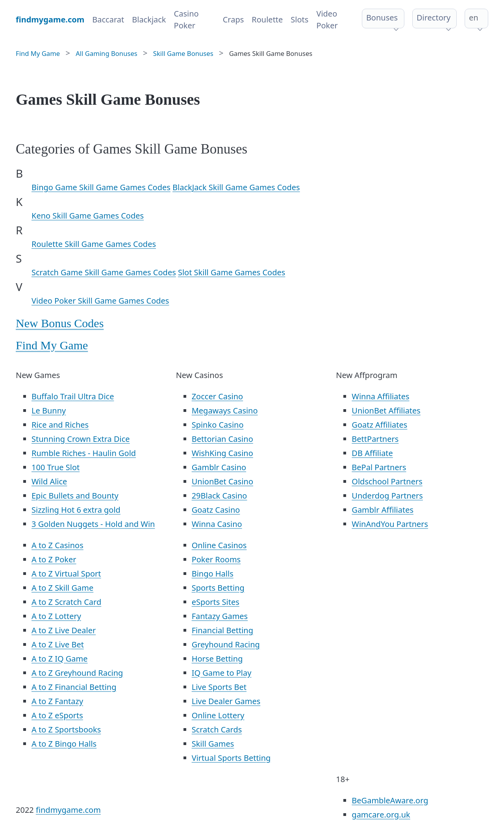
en (474, 18)
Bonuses (382, 18)
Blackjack (149, 19)
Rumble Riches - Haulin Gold (84, 453)
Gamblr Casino (219, 467)
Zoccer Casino (218, 396)
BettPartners (375, 439)
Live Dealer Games (226, 701)
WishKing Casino (222, 453)
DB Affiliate (372, 453)
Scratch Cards (217, 730)
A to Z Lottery (56, 616)
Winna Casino (217, 524)
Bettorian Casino (222, 439)
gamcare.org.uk (381, 815)
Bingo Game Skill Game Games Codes (101, 187)
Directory (434, 18)
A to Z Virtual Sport (66, 574)
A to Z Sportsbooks (66, 730)
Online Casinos (219, 545)
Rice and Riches (60, 425)
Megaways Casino (225, 411)
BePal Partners (379, 467)
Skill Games (213, 744)
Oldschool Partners (387, 481)
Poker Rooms (216, 559)
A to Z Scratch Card (66, 602)
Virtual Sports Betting (231, 758)
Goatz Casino (216, 510)
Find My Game (52, 345)
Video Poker (327, 19)
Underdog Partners (387, 496)
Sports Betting (218, 588)
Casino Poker (186, 19)
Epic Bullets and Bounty (75, 496)
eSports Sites (216, 602)
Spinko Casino (218, 425)
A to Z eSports (57, 715)
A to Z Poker (54, 559)
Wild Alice (49, 481)
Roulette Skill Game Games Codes (94, 244)
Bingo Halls (213, 574)
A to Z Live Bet (58, 644)
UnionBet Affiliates (386, 411)
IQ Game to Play (222, 673)
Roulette (267, 19)
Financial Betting (222, 630)
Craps (233, 19)
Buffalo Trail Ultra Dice (73, 396)
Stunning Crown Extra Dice (81, 439)
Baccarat (108, 19)
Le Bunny (49, 411)
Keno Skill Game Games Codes (88, 216)
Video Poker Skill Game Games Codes (100, 301)
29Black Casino (220, 496)
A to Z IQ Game (60, 659)
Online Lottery (218, 715)
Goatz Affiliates (379, 425)
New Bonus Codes (60, 323)
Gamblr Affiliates (383, 510)
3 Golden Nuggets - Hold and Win (93, 524)
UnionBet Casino (222, 481)
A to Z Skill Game (62, 588)
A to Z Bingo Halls (64, 744)
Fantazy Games (220, 616)
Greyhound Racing (226, 644)
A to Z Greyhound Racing (77, 673)
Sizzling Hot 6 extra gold (76, 510)
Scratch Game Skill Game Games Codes (104, 272)
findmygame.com (68, 810)
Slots (299, 19)
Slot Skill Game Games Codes (232, 272)
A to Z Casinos (57, 545)
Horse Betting (217, 659)
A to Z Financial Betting (74, 687)
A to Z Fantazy (57, 701)
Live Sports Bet (219, 687)
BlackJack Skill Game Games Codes (236, 187)
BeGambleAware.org (390, 800)
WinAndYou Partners (390, 524)
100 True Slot (56, 467)
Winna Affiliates (380, 396)
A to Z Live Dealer (64, 630)
